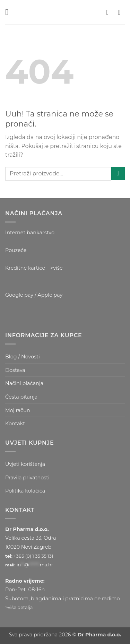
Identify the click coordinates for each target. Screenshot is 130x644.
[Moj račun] (110, 12)
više (58, 268)
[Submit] (118, 173)
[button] (9, 12)
